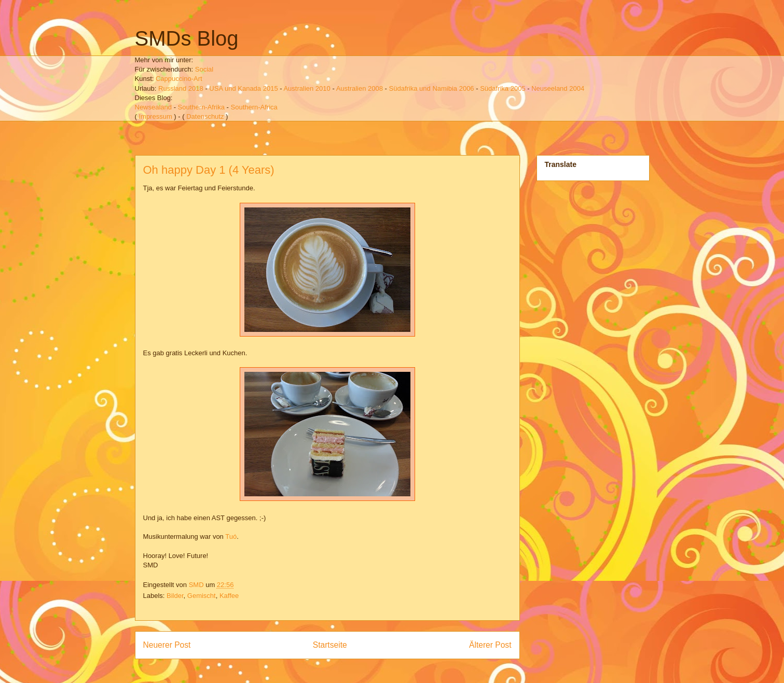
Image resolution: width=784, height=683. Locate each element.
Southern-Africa (254, 107)
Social (204, 69)
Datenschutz (205, 116)
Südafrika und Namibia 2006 (432, 88)
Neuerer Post (167, 645)
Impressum (155, 116)
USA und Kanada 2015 (243, 88)
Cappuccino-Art (179, 79)
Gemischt (202, 596)
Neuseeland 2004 (558, 88)
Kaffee (229, 596)
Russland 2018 (181, 88)
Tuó (231, 536)
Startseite (330, 645)
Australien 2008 (360, 88)
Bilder (175, 596)
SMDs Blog (187, 38)
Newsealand (154, 107)
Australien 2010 (307, 88)
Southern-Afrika (201, 107)
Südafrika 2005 (503, 88)
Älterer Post (490, 645)
